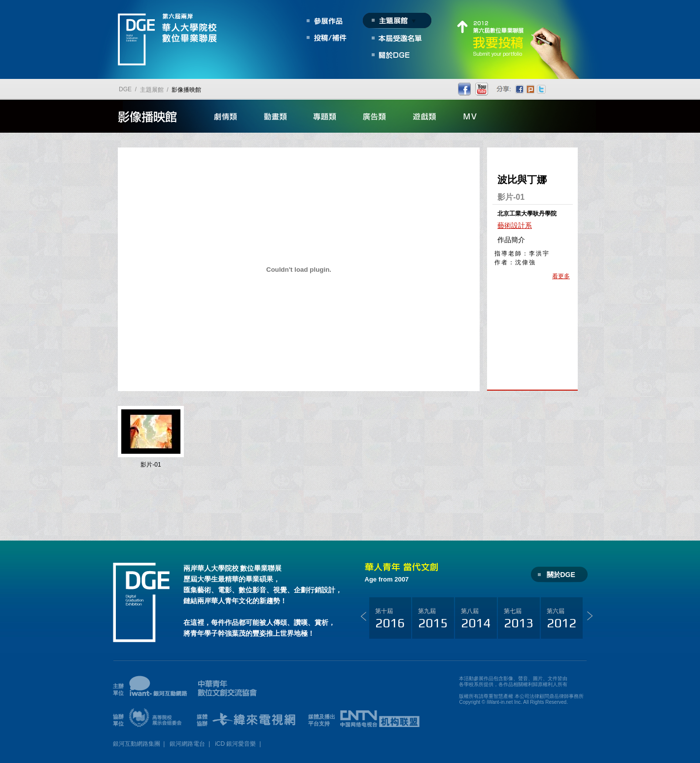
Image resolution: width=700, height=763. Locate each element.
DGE (125, 89)
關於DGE (561, 575)
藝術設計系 (515, 225)
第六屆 (561, 619)
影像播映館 (186, 90)
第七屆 (519, 619)
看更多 (561, 276)
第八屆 (476, 619)
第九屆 (433, 619)
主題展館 (152, 90)
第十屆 (390, 619)
